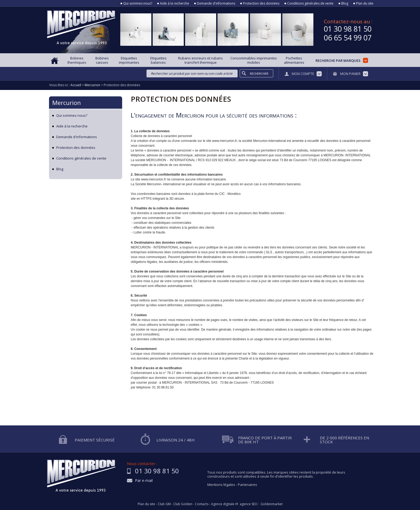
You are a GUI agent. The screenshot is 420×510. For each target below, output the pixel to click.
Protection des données (261, 3)
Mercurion (67, 103)
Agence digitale (223, 504)
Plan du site (365, 3)
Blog (345, 3)
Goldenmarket (272, 504)
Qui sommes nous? (138, 3)
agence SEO (249, 504)
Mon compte (303, 74)
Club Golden (183, 504)
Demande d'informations (216, 3)
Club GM (164, 504)
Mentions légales (221, 485)
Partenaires (247, 485)
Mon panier (350, 74)
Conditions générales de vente (310, 3)
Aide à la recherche (175, 3)
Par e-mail (144, 481)
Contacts (202, 504)
